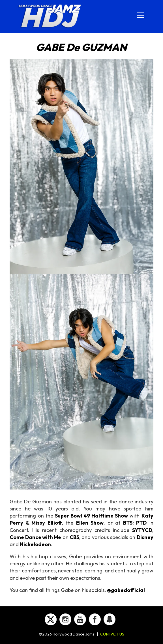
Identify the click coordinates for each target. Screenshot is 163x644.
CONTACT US (112, 634)
